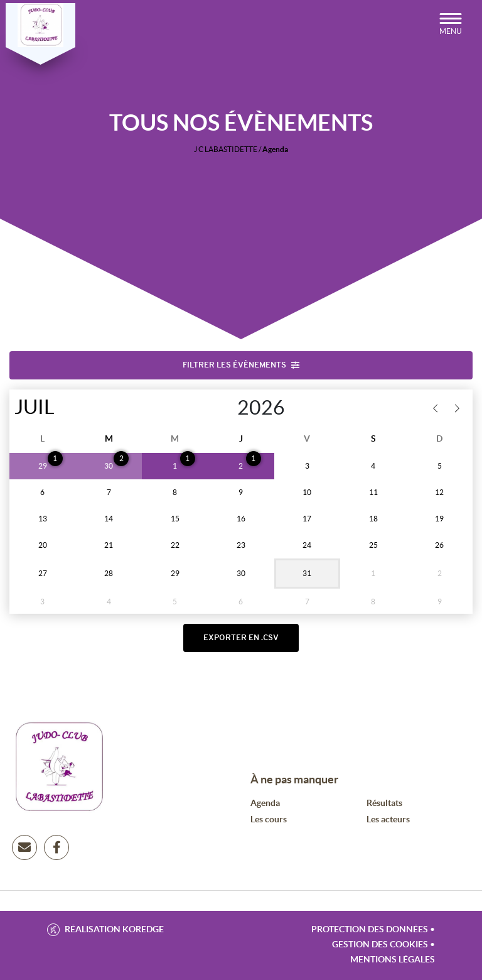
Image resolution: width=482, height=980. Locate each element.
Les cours (269, 823)
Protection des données (370, 933)
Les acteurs (388, 823)
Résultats (384, 807)
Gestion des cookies (380, 948)
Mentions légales (393, 963)
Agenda (265, 807)
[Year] (224, 409)
